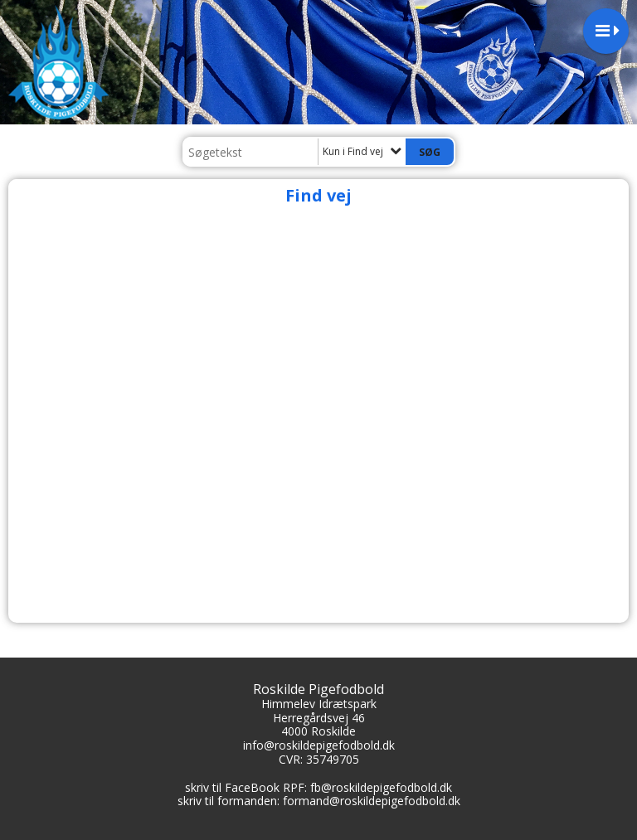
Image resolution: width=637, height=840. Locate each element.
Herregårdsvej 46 (319, 718)
